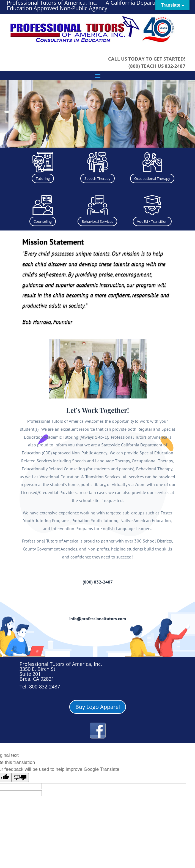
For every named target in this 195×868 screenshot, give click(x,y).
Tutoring (43, 178)
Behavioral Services (97, 221)
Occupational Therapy (152, 178)
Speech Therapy (97, 178)
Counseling (43, 221)
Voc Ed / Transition (152, 221)
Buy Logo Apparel (98, 707)
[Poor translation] (20, 778)
